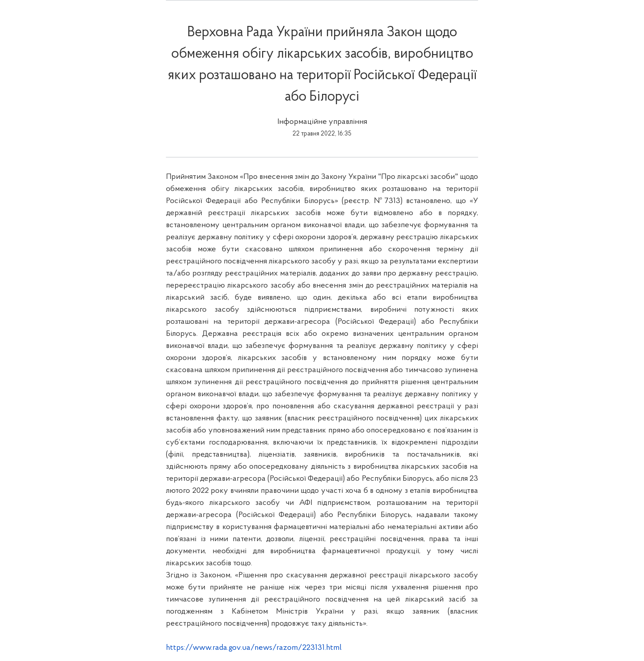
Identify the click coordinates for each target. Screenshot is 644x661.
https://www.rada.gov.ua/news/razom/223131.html (254, 648)
